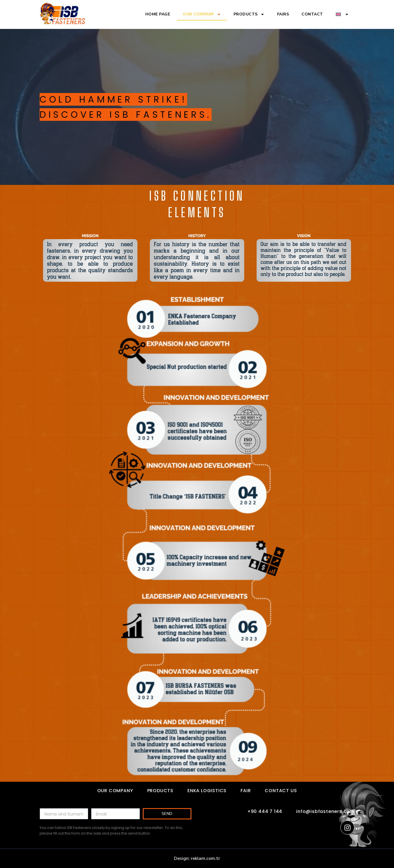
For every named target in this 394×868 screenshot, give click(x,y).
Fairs (283, 14)
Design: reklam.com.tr (197, 858)
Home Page (158, 14)
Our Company (202, 14)
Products (249, 14)
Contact (312, 14)
